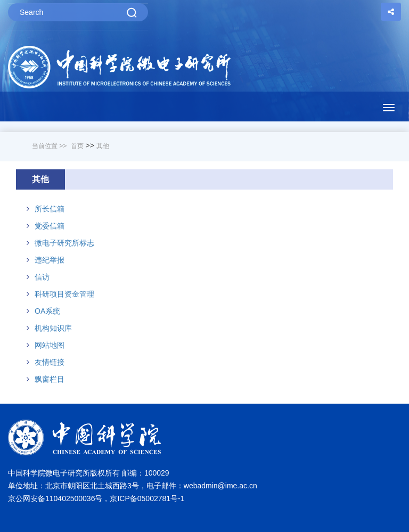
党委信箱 (50, 226)
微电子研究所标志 (64, 243)
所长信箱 (50, 209)
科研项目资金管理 (64, 294)
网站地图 (50, 345)
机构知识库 (53, 328)
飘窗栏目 (50, 379)
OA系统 (47, 311)
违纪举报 (50, 260)
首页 (77, 146)
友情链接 (50, 362)
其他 (103, 146)
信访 (42, 277)
